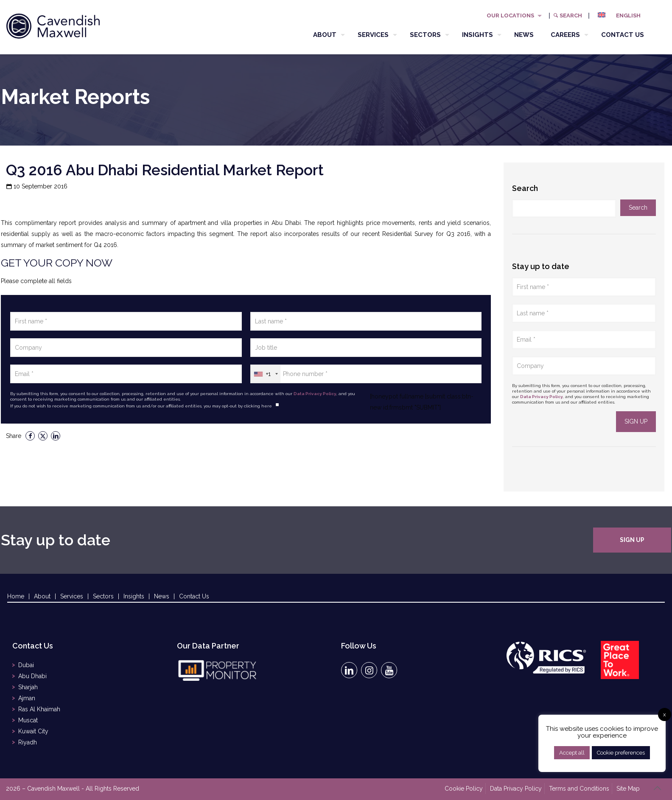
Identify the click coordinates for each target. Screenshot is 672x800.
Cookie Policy (464, 789)
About (42, 596)
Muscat (28, 720)
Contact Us (194, 596)
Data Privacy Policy (315, 394)
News (162, 596)
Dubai (26, 665)
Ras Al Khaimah (39, 709)
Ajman (27, 698)
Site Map (628, 789)
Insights (134, 596)
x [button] (665, 714)
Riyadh (28, 742)
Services (72, 596)
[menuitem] (622, 16)
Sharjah (28, 687)
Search (567, 15)
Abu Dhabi (32, 676)
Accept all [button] (572, 753)
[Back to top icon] (657, 788)
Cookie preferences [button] (621, 753)
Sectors (103, 596)
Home (16, 596)
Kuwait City (33, 731)
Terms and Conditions (579, 789)
